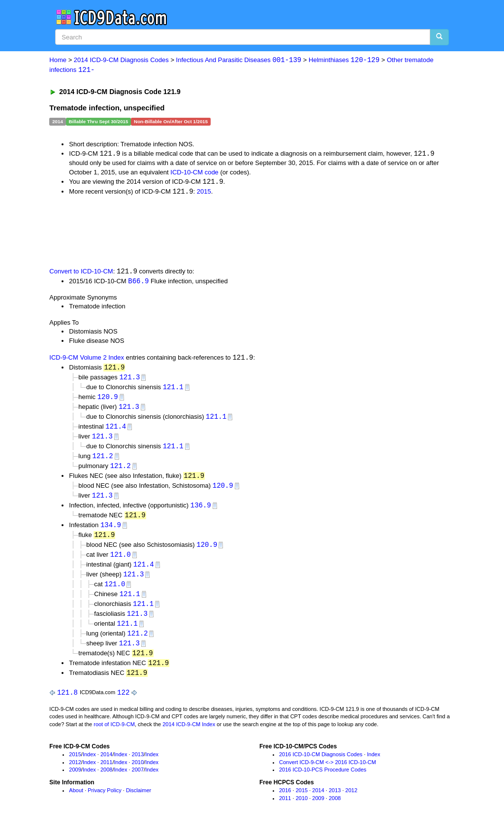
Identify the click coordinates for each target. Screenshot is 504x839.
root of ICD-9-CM (114, 736)
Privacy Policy (104, 802)
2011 (106, 773)
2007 (138, 781)
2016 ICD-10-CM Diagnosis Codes (321, 766)
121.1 (173, 389)
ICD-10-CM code (194, 173)
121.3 (129, 380)
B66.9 (138, 283)
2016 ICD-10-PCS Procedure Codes (323, 781)
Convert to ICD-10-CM (81, 273)
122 (123, 703)
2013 (138, 766)
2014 (106, 766)
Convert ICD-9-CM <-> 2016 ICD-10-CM (328, 773)
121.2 (103, 460)
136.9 (201, 511)
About (76, 802)
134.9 (111, 531)
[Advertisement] (225, 232)
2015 (204, 193)
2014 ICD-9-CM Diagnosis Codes (121, 60)
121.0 (121, 562)
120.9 (108, 400)
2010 (138, 773)
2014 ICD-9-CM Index (189, 736)
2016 (285, 802)
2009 (75, 781)
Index (89, 766)
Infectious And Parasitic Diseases (239, 60)
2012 (75, 773)
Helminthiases (344, 60)
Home (58, 60)
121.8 (67, 703)
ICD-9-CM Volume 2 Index (87, 360)
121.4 (116, 430)
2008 (106, 781)
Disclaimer (139, 802)
